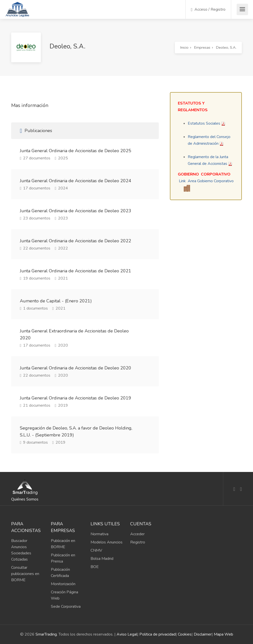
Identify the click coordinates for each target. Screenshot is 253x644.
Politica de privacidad (158, 634)
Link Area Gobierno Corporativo (206, 181)
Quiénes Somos (25, 499)
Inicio (184, 47)
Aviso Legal (127, 634)
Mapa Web (223, 634)
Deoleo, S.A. (226, 47)
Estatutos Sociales (204, 123)
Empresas (202, 47)
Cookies (185, 634)
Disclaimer (203, 634)
